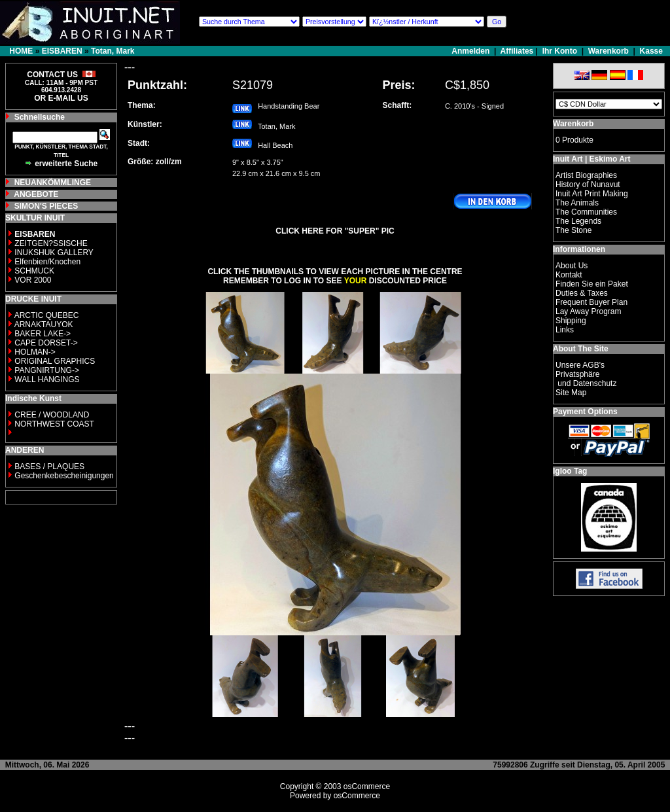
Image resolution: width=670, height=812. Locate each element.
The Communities (586, 212)
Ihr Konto (560, 51)
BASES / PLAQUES (49, 467)
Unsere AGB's (580, 365)
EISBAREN (62, 51)
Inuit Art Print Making (592, 194)
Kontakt (569, 275)
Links (565, 330)
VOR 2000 (33, 280)
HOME (21, 51)
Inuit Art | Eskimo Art (591, 159)
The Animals (577, 203)
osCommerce (367, 786)
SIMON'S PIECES (46, 206)
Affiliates (517, 51)
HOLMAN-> (35, 352)
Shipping (571, 321)
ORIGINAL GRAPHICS (55, 361)
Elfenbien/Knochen (47, 262)
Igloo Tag (570, 471)
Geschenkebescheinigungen (64, 476)
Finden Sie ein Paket (592, 284)
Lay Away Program (589, 311)
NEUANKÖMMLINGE (53, 183)
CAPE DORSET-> (46, 343)
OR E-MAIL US (61, 98)
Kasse (651, 51)
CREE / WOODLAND (51, 415)
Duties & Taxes (582, 293)
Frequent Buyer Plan (591, 302)
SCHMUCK (34, 271)
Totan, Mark (113, 51)
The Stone (573, 230)
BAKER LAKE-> (43, 334)
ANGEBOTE (36, 194)
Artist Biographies (586, 175)
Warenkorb (608, 51)
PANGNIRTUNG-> (47, 370)
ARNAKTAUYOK (44, 325)
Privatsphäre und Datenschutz (586, 379)
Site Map (571, 393)
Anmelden (471, 51)
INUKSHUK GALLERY (54, 253)
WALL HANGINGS (47, 380)
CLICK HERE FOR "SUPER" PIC (335, 231)
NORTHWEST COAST (53, 424)
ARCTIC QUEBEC (47, 315)
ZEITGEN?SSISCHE (51, 243)
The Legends (578, 221)
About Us (572, 266)
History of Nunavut (588, 185)
